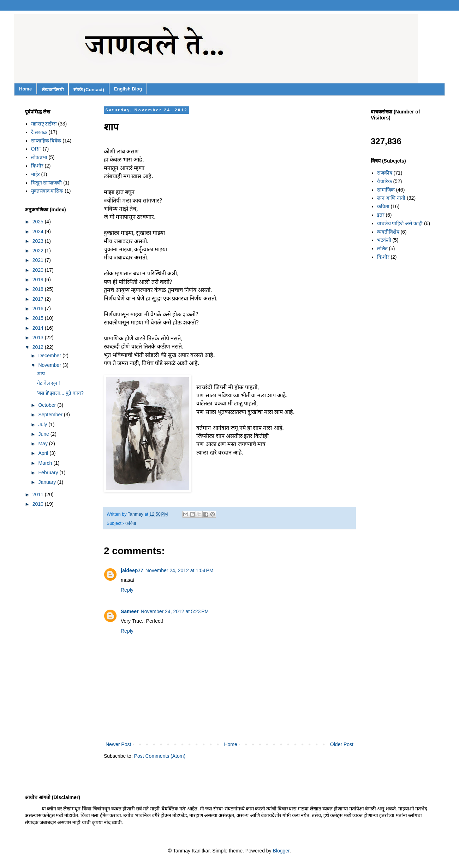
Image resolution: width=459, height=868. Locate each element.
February (49, 473)
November (50, 365)
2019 (39, 280)
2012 (39, 347)
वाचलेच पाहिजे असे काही (400, 223)
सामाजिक (386, 190)
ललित (382, 248)
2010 (39, 504)
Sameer (130, 611)
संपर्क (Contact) (89, 90)
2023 (39, 241)
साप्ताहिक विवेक (46, 141)
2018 (39, 289)
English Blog (128, 89)
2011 (39, 494)
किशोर (37, 166)
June (44, 434)
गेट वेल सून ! (49, 383)
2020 (39, 270)
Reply (127, 590)
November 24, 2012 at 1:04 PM (180, 570)
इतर (381, 215)
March (46, 463)
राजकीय (385, 173)
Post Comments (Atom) (160, 756)
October (48, 405)
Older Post (342, 744)
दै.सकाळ (39, 132)
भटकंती (384, 240)
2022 (39, 251)
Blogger (281, 851)
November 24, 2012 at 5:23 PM (175, 611)
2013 (39, 338)
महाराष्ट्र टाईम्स (44, 124)
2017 (39, 299)
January (48, 482)
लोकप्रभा (39, 157)
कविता (131, 523)
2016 (39, 309)
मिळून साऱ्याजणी (47, 183)
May (43, 444)
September (51, 415)
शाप (41, 374)
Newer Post (118, 744)
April (44, 453)
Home (25, 89)
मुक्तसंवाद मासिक (47, 191)
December (50, 356)
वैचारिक (385, 181)
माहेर (35, 174)
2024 (39, 231)
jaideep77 (132, 570)
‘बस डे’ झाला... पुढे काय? (60, 393)
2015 (39, 318)
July (43, 424)
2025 (39, 222)
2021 (39, 260)
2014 (39, 328)
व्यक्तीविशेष (388, 232)
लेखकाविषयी (53, 90)
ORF (36, 149)
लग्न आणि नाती (391, 198)
